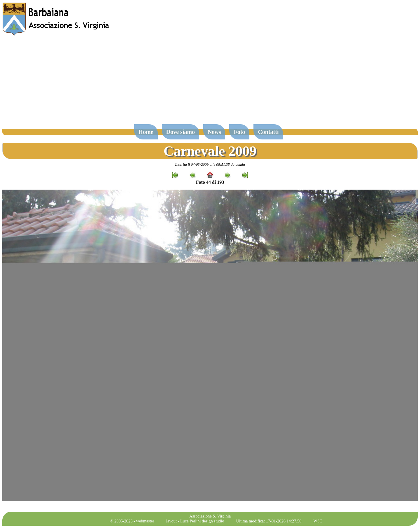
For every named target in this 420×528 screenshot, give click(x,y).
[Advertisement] (210, 83)
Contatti (268, 132)
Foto (239, 132)
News (214, 132)
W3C (318, 521)
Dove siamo (181, 132)
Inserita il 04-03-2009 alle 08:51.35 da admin (210, 164)
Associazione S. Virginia (210, 516)
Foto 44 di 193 (210, 182)
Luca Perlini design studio (202, 521)
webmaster (145, 521)
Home (146, 132)
